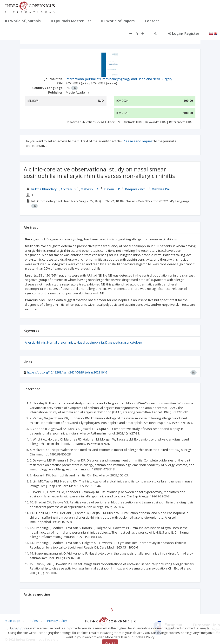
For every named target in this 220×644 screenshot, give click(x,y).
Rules (34, 621)
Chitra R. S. (69, 189)
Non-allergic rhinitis (61, 342)
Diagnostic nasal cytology (124, 342)
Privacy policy (57, 621)
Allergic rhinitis (35, 342)
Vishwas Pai (161, 189)
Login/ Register (183, 33)
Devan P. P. (113, 189)
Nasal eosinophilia (90, 342)
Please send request (138, 141)
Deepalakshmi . (136, 189)
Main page (13, 621)
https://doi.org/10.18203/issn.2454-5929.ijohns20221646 (67, 372)
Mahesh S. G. (90, 189)
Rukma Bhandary (44, 189)
